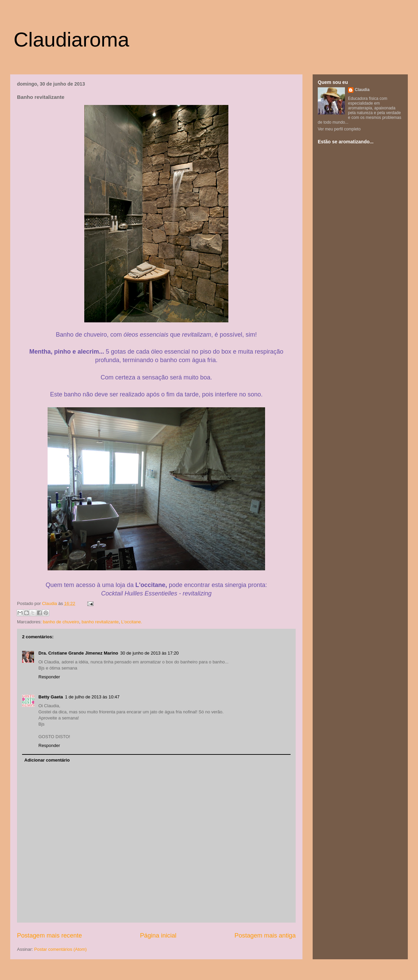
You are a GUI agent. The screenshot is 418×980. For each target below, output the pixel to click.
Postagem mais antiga (265, 936)
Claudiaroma (71, 40)
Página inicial (158, 936)
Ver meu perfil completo (339, 129)
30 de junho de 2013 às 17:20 (150, 653)
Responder (49, 677)
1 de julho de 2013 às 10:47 (92, 697)
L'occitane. (132, 622)
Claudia (50, 603)
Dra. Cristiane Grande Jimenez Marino (78, 653)
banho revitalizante (100, 622)
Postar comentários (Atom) (61, 949)
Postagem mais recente (49, 936)
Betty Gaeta (51, 697)
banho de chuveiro (61, 622)
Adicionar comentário (47, 760)
